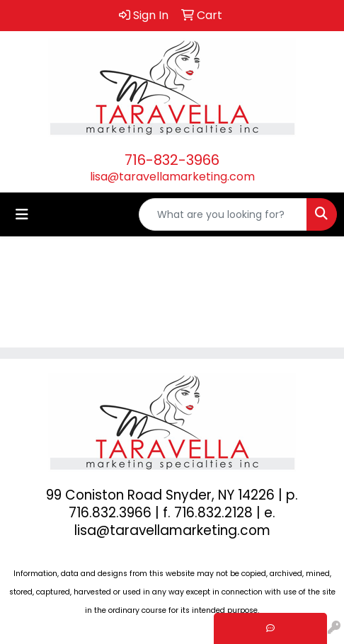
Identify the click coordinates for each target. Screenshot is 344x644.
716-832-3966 (172, 160)
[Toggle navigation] (22, 214)
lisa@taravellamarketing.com (172, 177)
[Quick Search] (223, 214)
